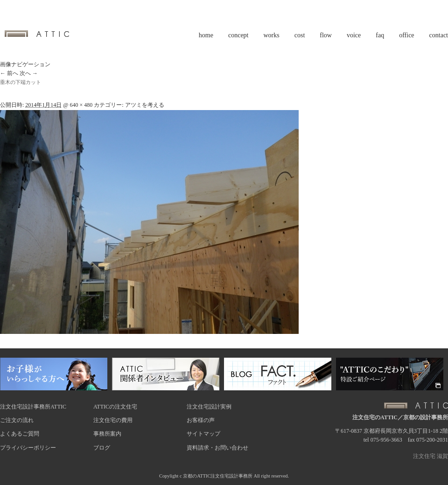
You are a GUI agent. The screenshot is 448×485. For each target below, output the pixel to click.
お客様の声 (201, 420)
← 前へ (9, 73)
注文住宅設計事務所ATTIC (33, 407)
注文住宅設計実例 (209, 407)
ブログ (102, 448)
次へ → (29, 73)
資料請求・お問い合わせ (217, 448)
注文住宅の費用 (113, 420)
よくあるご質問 (20, 434)
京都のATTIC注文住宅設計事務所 (218, 476)
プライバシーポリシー (28, 448)
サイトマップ (203, 434)
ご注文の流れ (17, 420)
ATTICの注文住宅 (115, 407)
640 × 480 (81, 105)
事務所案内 (107, 434)
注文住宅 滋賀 (430, 456)
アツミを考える (145, 105)
